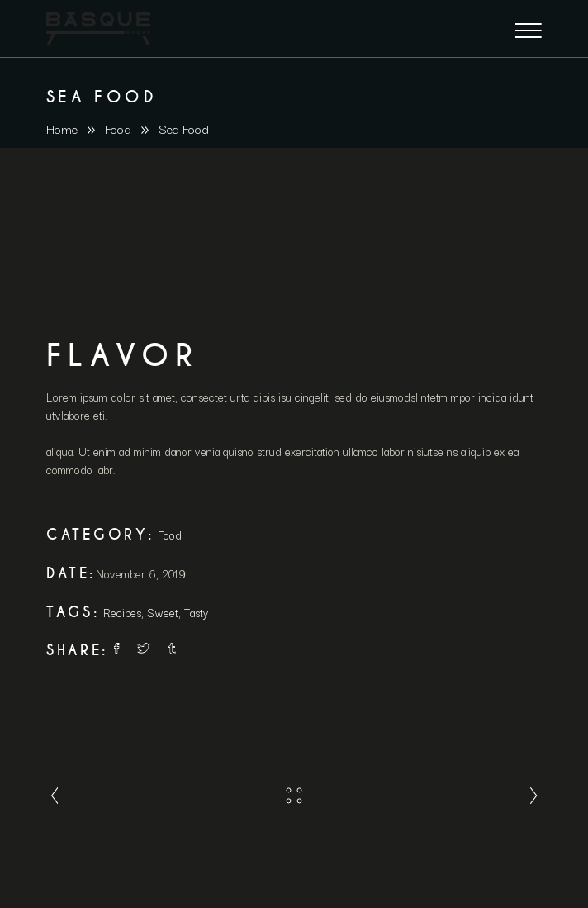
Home (62, 128)
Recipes (122, 612)
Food (118, 128)
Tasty (196, 612)
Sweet (163, 612)
